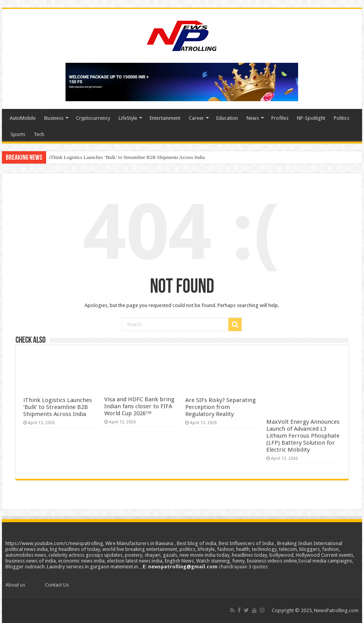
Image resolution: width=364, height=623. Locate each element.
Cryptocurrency (93, 118)
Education (227, 118)
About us (15, 585)
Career (196, 118)
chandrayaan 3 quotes (243, 567)
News (253, 118)
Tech (39, 134)
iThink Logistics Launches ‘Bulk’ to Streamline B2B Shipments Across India (127, 157)
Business (54, 118)
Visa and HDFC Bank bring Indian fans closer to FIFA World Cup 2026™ (139, 406)
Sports (18, 134)
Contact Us (57, 585)
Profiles (280, 118)
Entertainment (165, 118)
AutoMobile (23, 118)
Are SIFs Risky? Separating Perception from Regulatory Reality (221, 407)
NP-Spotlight (311, 118)
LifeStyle (128, 118)
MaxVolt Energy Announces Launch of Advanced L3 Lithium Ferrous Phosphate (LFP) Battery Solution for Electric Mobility (303, 436)
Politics (342, 118)
